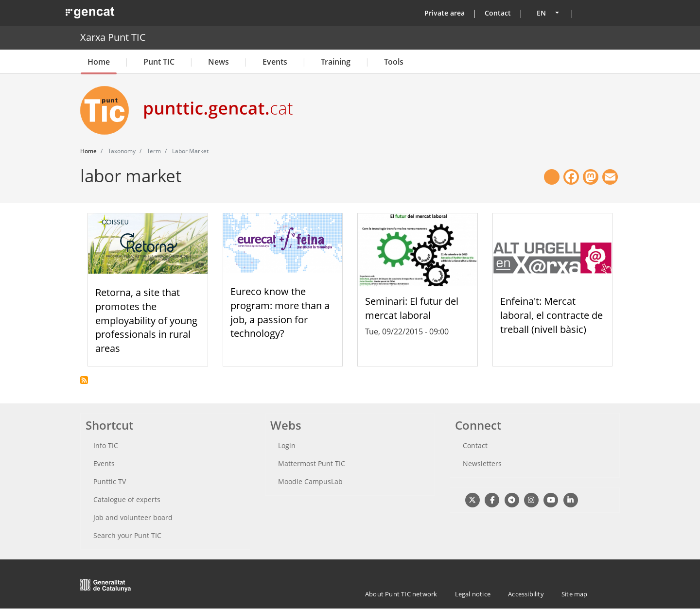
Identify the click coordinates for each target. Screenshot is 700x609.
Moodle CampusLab (310, 481)
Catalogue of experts (127, 499)
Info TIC (106, 445)
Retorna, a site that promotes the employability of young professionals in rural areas (146, 320)
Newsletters (482, 463)
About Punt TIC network (401, 594)
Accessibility (526, 594)
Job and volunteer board (133, 517)
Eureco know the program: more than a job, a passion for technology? (280, 312)
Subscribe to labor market (84, 380)
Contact (498, 13)
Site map (575, 594)
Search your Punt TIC (127, 535)
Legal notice (473, 594)
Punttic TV (110, 481)
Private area (445, 13)
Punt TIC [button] (159, 62)
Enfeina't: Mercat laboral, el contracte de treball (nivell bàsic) (551, 315)
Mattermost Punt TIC (312, 463)
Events (275, 62)
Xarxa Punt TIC (113, 37)
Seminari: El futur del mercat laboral (412, 308)
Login (287, 445)
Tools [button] (394, 62)
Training (336, 62)
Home (99, 62)
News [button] (219, 62)
